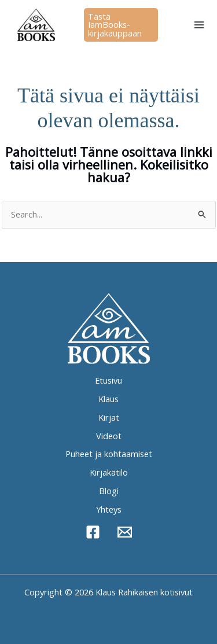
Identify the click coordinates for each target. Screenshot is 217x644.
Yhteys (109, 509)
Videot (109, 436)
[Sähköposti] (125, 532)
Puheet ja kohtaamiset (109, 454)
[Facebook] (93, 532)
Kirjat (109, 417)
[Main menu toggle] (199, 25)
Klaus (108, 399)
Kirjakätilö (109, 472)
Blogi (109, 491)
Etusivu (108, 380)
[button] (121, 25)
